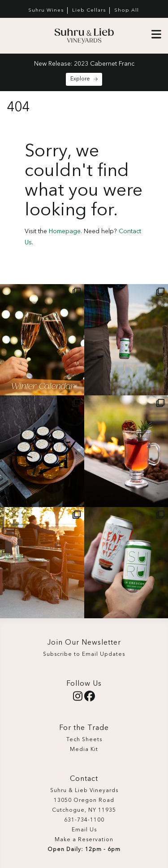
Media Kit (84, 750)
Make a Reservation (84, 840)
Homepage (65, 231)
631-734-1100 (84, 820)
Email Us (84, 830)
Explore (84, 79)
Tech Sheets (84, 740)
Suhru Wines (46, 10)
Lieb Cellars (89, 10)
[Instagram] (78, 699)
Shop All (127, 10)
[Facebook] (90, 699)
